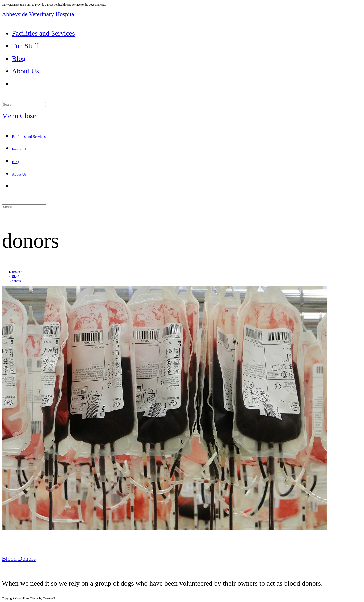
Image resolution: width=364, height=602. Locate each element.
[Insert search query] (24, 104)
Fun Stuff (19, 149)
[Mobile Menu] (19, 116)
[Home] (16, 272)
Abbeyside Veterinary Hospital (39, 14)
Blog (16, 162)
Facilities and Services (29, 137)
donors (16, 281)
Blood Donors (19, 559)
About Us (19, 174)
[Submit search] (50, 208)
